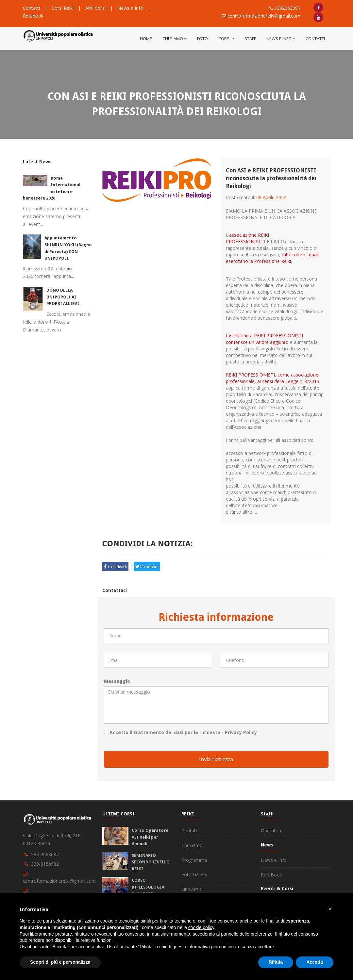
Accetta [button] (315, 962)
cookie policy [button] (201, 927)
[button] (330, 909)
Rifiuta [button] (276, 962)
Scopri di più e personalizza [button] (60, 962)
